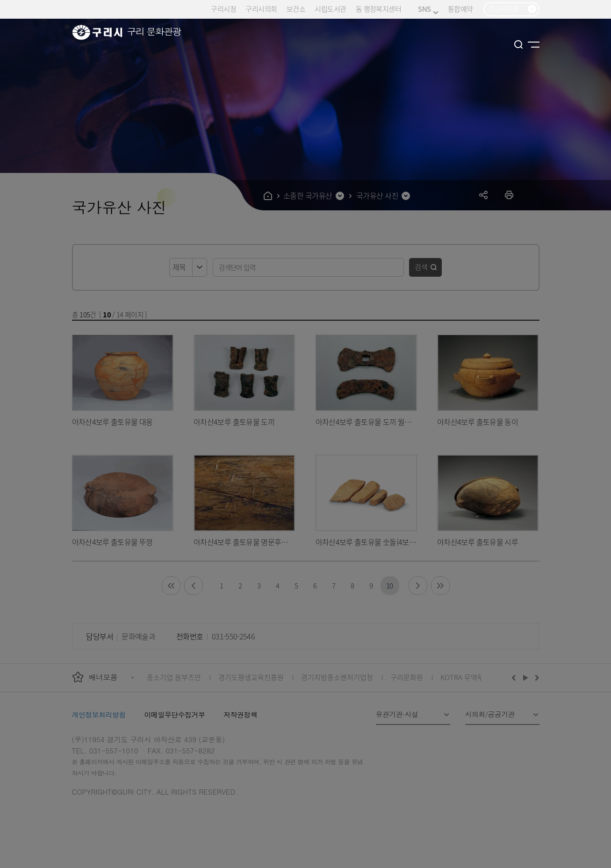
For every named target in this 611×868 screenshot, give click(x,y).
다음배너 (536, 677)
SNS (428, 9)
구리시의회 (261, 9)
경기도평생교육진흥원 (251, 677)
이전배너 (516, 677)
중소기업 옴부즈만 (174, 677)
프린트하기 (509, 195)
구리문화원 (407, 677)
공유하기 (484, 195)
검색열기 (519, 44)
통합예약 (460, 9)
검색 (421, 267)
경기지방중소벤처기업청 (337, 677)
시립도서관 (330, 9)
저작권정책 (240, 714)
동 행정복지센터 (378, 9)
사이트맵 (534, 44)
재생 (526, 677)
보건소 (296, 9)
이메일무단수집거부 (175, 714)
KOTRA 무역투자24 (469, 677)
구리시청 (223, 9)
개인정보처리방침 (99, 714)
